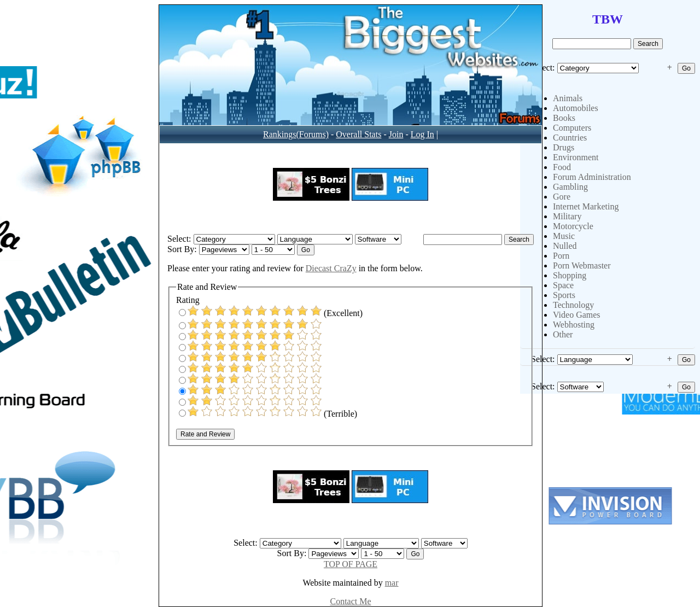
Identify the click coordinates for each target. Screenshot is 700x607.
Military (567, 216)
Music (564, 236)
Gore (562, 197)
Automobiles (576, 108)
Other (563, 334)
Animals (568, 98)
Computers (572, 128)
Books (564, 118)
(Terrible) (268, 414)
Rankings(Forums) (296, 134)
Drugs (564, 147)
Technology (573, 305)
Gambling (570, 187)
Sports (564, 295)
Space (563, 285)
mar (392, 583)
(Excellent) (271, 313)
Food (562, 167)
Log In (422, 134)
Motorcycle (573, 226)
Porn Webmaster (582, 265)
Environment (576, 157)
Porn (561, 256)
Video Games (577, 315)
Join (396, 134)
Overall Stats (358, 134)
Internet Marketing (586, 206)
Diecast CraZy (331, 268)
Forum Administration (592, 177)
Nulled (565, 246)
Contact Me (350, 601)
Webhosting (574, 325)
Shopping (570, 275)
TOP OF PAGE (351, 564)
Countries (570, 138)
